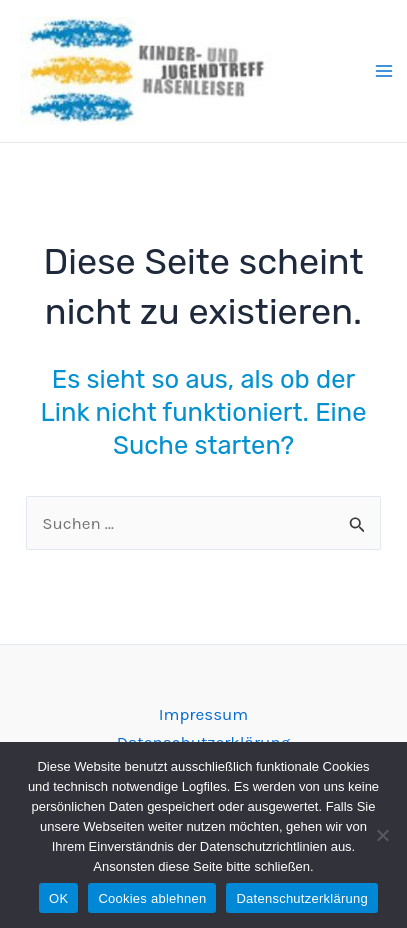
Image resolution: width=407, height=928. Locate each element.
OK (58, 898)
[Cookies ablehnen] (382, 835)
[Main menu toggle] (384, 71)
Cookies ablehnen (152, 898)
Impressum (204, 714)
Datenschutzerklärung (301, 898)
